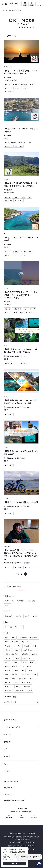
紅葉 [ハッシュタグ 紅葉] (7, 638)
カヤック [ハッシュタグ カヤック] (24, 662)
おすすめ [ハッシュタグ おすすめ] (27, 687)
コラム (7, 605)
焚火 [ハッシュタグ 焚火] (7, 666)
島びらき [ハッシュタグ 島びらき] (35, 654)
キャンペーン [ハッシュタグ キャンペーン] (26, 642)
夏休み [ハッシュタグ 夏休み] (17, 658)
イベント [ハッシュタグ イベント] (8, 670)
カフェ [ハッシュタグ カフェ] (16, 683)
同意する (15, 863)
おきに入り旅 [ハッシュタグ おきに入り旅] (22, 638)
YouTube (21, 817)
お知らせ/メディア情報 (11, 782)
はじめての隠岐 (21, 720)
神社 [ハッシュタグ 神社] (34, 646)
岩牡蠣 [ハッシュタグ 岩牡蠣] (15, 666)
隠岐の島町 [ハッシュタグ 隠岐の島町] (34, 638)
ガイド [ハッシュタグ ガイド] (18, 687)
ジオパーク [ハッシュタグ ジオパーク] (23, 679)
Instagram (9, 816)
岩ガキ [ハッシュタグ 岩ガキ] (30, 670)
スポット (21, 756)
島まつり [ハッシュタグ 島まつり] (8, 658)
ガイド (6, 749)
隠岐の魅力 (21, 601)
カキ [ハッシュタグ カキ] (29, 666)
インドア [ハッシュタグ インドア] (8, 691)
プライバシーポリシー (15, 857)
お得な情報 (31, 601)
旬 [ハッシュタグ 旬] (23, 670)
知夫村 (35, 616)
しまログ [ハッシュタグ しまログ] (16, 650)
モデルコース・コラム (14, 10)
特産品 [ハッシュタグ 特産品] (15, 674)
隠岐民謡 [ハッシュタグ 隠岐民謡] (25, 654)
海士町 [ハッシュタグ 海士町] (7, 646)
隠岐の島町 (9, 616)
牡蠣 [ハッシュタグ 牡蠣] (7, 674)
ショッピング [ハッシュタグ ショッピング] (26, 683)
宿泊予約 (25, 5)
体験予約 (32, 5)
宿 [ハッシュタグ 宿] (31, 679)
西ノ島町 (19, 616)
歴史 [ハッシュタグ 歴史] (34, 674)
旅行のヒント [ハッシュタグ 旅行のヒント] (25, 674)
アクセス (7, 771)
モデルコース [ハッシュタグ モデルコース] (19, 691)
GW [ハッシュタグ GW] (22, 666)
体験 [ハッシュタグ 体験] (32, 662)
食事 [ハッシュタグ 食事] (16, 670)
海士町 (27, 616)
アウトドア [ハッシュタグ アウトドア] (9, 687)
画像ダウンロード (9, 788)
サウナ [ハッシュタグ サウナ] (7, 662)
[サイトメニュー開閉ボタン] (39, 4)
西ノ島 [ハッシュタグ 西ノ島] (7, 650)
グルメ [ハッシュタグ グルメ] (7, 683)
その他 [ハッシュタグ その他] (29, 691)
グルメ (21, 764)
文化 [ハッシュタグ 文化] (7, 679)
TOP (3, 10)
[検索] (38, 702)
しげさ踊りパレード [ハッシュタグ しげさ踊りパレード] (29, 650)
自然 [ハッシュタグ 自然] (14, 679)
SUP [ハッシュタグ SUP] (15, 662)
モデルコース (9, 601)
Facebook (34, 816)
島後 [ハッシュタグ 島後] (7, 642)
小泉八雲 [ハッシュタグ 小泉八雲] (15, 642)
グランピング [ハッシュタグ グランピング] (27, 658)
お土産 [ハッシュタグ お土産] (26, 646)
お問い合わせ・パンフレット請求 (14, 800)
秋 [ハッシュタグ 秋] (13, 638)
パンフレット (8, 794)
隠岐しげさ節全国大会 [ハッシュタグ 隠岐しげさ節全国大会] (12, 654)
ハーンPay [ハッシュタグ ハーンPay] (17, 646)
